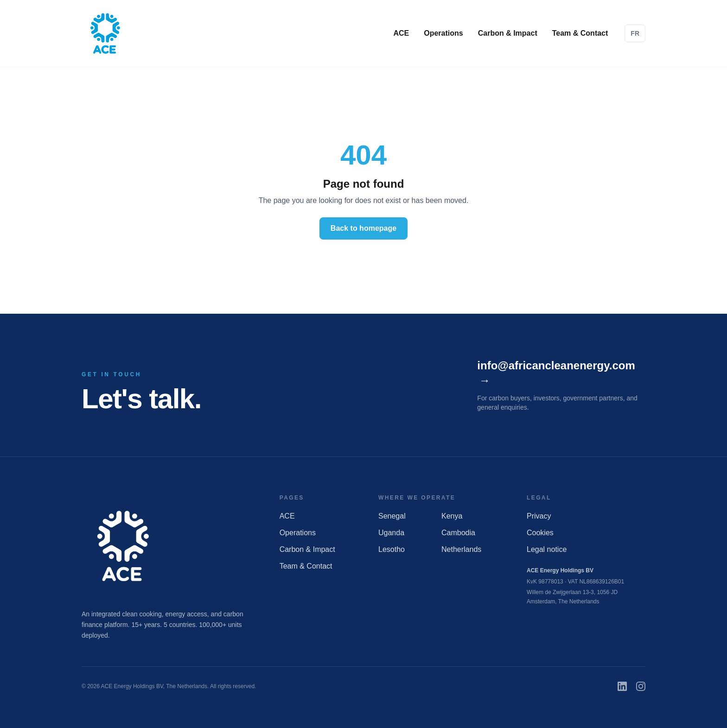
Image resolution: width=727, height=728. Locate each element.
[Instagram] (641, 686)
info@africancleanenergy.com (556, 373)
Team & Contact (580, 33)
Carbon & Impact (508, 33)
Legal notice (547, 549)
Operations (443, 33)
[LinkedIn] (622, 686)
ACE (401, 33)
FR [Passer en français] (635, 33)
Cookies (540, 533)
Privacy (539, 516)
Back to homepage (363, 228)
